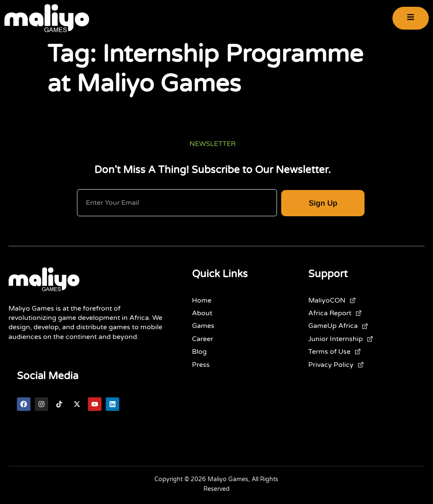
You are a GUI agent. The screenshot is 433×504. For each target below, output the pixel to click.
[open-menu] (411, 18)
